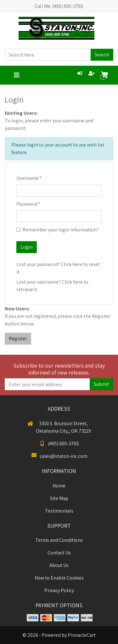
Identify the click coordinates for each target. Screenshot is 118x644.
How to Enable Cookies (59, 578)
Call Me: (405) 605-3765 (59, 6)
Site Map (59, 498)
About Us (59, 565)
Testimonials (59, 511)
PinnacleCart (82, 635)
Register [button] (18, 339)
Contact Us (59, 553)
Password (27, 204)
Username (27, 178)
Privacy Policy (59, 590)
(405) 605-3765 (59, 444)
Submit (101, 384)
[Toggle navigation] (17, 75)
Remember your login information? (61, 230)
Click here (72, 264)
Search (102, 55)
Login (27, 247)
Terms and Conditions (59, 540)
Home (59, 486)
